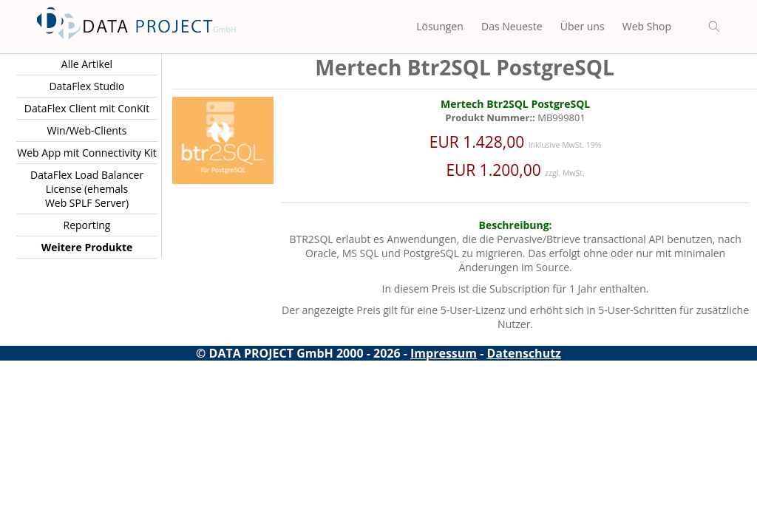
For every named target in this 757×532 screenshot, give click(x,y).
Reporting (87, 225)
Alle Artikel (87, 64)
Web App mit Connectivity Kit (87, 153)
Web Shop (647, 26)
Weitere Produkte (87, 247)
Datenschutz (524, 353)
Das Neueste (512, 26)
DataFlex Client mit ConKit (87, 108)
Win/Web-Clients (86, 130)
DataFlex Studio (86, 86)
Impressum (444, 353)
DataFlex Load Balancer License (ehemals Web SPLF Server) (87, 189)
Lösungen (440, 26)
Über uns (583, 26)
